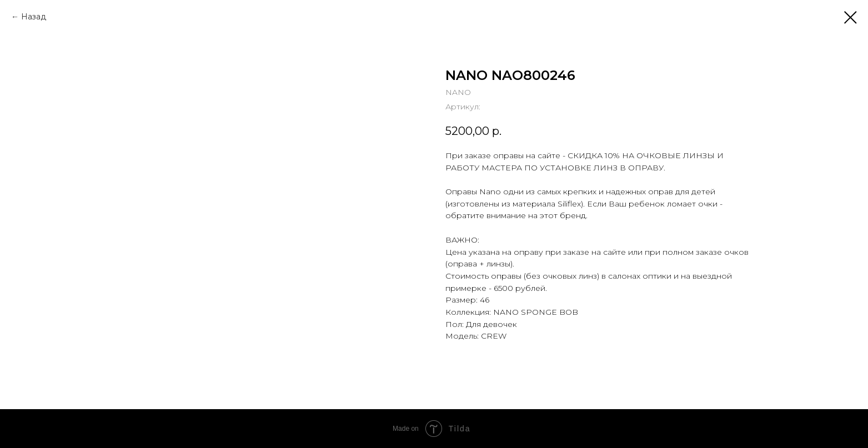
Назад (34, 17)
